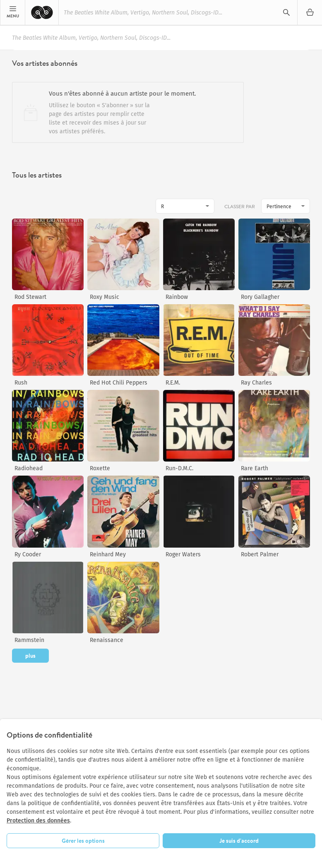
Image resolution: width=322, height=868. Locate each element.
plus (30, 656)
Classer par (240, 206)
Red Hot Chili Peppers (119, 383)
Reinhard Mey (108, 554)
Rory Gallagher (260, 297)
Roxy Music (105, 297)
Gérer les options (83, 841)
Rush (21, 383)
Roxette (100, 468)
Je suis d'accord (239, 841)
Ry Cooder (28, 554)
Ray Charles (256, 383)
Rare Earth (255, 468)
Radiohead (29, 468)
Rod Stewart (30, 297)
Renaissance (107, 640)
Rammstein (29, 640)
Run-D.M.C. (179, 468)
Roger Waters (183, 554)
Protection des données (38, 821)
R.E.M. (173, 383)
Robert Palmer (260, 554)
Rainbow (177, 297)
